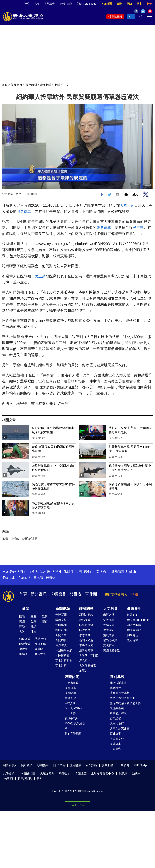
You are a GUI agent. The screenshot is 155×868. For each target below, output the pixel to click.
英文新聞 (106, 4)
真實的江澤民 (118, 713)
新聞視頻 (63, 609)
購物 (149, 4)
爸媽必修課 (110, 640)
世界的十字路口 (89, 655)
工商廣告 (115, 749)
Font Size (135, 194)
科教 (33, 632)
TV (132, 17)
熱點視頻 (40, 639)
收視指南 (43, 765)
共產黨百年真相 (120, 693)
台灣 (33, 621)
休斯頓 (68, 572)
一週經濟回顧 (64, 650)
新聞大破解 (86, 640)
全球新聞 (61, 615)
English (131, 572)
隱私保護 (59, 765)
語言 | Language (87, 4)
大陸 (22, 632)
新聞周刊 (61, 640)
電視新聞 (31, 85)
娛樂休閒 (72, 677)
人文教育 (110, 609)
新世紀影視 (25, 779)
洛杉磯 (45, 572)
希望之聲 (81, 773)
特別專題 (117, 677)
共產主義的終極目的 (123, 698)
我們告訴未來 (118, 683)
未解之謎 (109, 615)
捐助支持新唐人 (116, 594)
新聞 (57, 85)
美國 (22, 621)
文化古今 (109, 645)
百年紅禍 (115, 718)
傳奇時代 (115, 688)
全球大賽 (40, 654)
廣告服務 (107, 765)
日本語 (38, 578)
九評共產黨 (117, 708)
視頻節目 (17, 85)
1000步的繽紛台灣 (75, 726)
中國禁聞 (61, 625)
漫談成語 (109, 635)
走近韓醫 (133, 640)
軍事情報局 (86, 645)
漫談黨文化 (117, 739)
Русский (24, 578)
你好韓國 (70, 693)
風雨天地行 (117, 723)
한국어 (51, 578)
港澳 (33, 616)
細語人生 (85, 671)
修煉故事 (115, 744)
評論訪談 (86, 609)
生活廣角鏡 (72, 683)
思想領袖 (85, 635)
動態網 (136, 773)
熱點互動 (85, 620)
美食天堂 (70, 698)
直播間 (91, 594)
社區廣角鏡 (62, 655)
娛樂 (45, 616)
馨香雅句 (109, 630)
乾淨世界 (65, 773)
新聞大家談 (86, 615)
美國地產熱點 (112, 650)
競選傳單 (24, 211)
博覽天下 (25, 649)
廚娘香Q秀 (71, 718)
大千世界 (70, 713)
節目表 (75, 594)
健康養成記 (134, 630)
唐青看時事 (86, 650)
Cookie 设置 (77, 805)
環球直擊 (61, 620)
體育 (45, 621)
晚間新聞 (46, 85)
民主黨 (138, 228)
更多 (39, 779)
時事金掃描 (86, 625)
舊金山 (89, 572)
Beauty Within (73, 708)
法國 (79, 572)
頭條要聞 (25, 639)
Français (9, 578)
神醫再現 (133, 635)
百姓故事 (115, 734)
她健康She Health (138, 620)
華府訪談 (61, 645)
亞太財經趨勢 (64, 661)
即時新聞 (25, 644)
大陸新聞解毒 (88, 666)
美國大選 (127, 205)
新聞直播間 (116, 17)
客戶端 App (141, 765)
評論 (22, 627)
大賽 (37, 4)
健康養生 (134, 609)
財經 (33, 627)
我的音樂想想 (73, 734)
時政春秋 (85, 630)
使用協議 (75, 765)
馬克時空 (85, 661)
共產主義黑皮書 (120, 729)
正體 (62, 4)
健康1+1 (132, 615)
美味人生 (70, 703)
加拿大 (33, 572)
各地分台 (50, 4)
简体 (70, 4)
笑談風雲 (109, 620)
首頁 (5, 85)
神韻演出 (25, 654)
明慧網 (123, 773)
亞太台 (101, 572)
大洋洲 (57, 572)
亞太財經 (61, 666)
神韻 (27, 4)
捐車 (139, 4)
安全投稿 (91, 765)
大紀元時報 (47, 773)
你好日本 (70, 688)
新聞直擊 (61, 635)
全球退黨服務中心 (103, 773)
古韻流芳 (109, 625)
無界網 (8, 779)
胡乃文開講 (134, 625)
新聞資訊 (39, 594)
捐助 (129, 4)
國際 (22, 616)
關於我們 (27, 765)
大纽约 (22, 572)
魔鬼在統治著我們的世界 (125, 703)
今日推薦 (40, 644)
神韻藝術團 (28, 773)
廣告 (119, 4)
